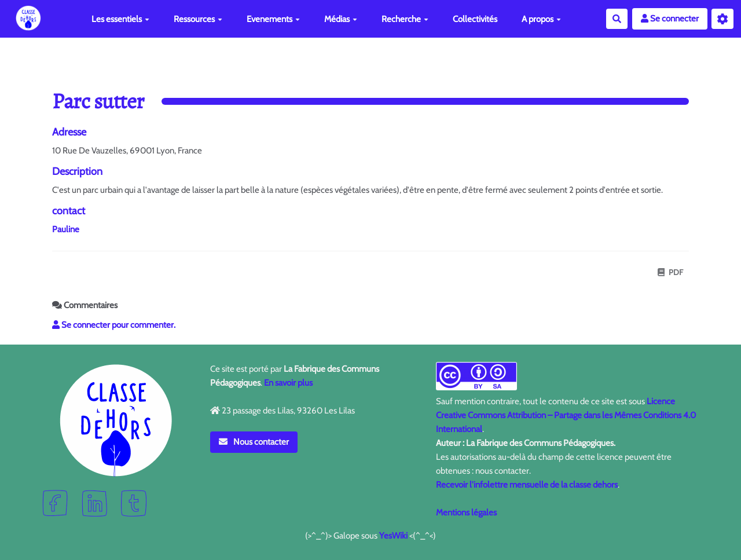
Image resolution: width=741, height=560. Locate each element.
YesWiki (393, 536)
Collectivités (475, 19)
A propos (541, 19)
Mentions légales (466, 513)
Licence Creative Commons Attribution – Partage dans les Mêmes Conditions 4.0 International (566, 415)
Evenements (273, 19)
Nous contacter (254, 442)
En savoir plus (288, 383)
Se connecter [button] (670, 19)
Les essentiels (120, 19)
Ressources (198, 19)
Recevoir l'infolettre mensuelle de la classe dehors (527, 485)
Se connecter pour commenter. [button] (114, 325)
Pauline (66, 229)
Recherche (405, 19)
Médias (341, 19)
